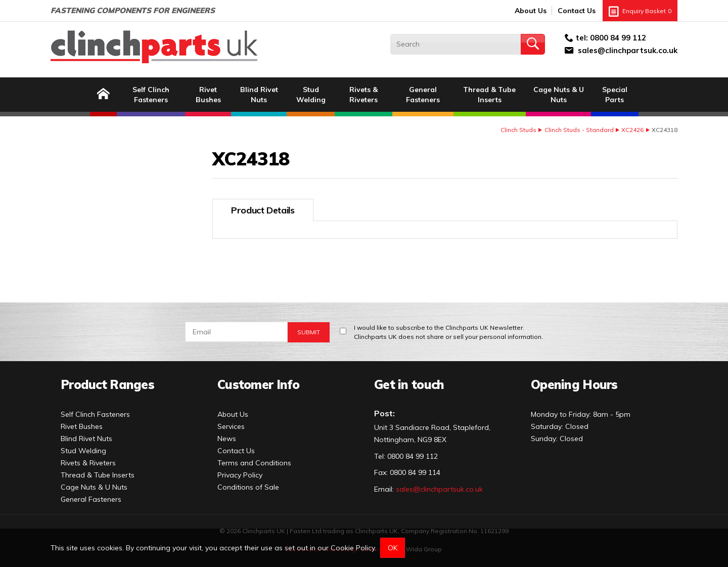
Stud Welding (311, 95)
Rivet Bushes (208, 95)
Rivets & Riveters (363, 95)
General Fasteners (423, 95)
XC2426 (632, 130)
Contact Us (577, 11)
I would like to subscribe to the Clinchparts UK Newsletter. (448, 333)
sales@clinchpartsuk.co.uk (628, 50)
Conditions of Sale (248, 487)
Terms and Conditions (254, 463)
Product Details (263, 210)
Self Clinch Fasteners (151, 95)
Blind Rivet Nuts (259, 95)
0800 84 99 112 (618, 38)
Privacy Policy (240, 475)
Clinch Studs (518, 130)
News (227, 439)
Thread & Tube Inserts (489, 95)
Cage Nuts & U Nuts (559, 95)
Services (231, 426)
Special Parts (615, 95)
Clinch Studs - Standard (579, 130)
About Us (531, 11)
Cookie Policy (353, 548)
